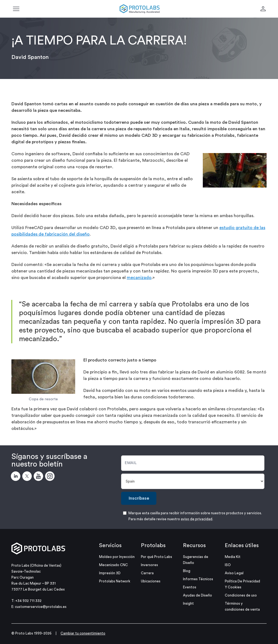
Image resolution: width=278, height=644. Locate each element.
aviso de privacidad (197, 519)
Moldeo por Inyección (117, 557)
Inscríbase (139, 498)
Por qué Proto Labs (157, 557)
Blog (187, 571)
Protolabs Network (115, 581)
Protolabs (153, 545)
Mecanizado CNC (113, 565)
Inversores (149, 565)
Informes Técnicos (198, 579)
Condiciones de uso (241, 595)
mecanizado (139, 278)
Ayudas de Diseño (198, 595)
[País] (193, 481)
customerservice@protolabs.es (41, 607)
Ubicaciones (151, 581)
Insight (188, 603)
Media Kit (233, 557)
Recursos (194, 545)
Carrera (147, 573)
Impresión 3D (110, 573)
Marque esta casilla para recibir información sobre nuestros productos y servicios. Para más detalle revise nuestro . (195, 516)
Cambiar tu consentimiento (83, 633)
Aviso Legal (234, 573)
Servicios (110, 545)
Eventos (190, 587)
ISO (228, 565)
